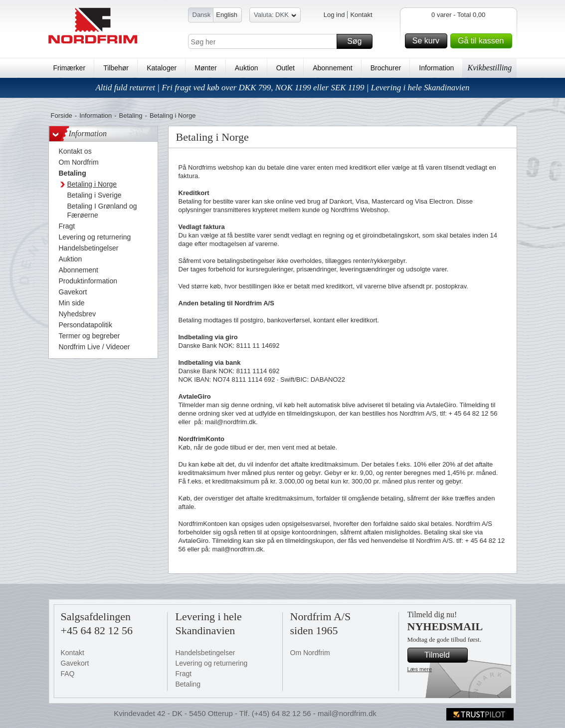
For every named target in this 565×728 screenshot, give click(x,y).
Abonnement (332, 68)
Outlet (285, 68)
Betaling (131, 116)
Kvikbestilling (489, 68)
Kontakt (361, 15)
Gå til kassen (483, 41)
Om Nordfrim (310, 653)
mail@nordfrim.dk (347, 713)
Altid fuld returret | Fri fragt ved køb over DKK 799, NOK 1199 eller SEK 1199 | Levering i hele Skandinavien (282, 88)
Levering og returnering (212, 663)
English (227, 15)
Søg (358, 41)
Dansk (202, 15)
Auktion (247, 68)
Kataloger (162, 68)
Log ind (334, 15)
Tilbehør (116, 68)
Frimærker (70, 68)
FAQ (68, 674)
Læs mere (420, 669)
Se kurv (428, 41)
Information (436, 68)
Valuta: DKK (275, 16)
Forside (62, 116)
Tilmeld (444, 655)
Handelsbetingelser (205, 653)
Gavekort (75, 663)
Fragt (184, 674)
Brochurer (386, 68)
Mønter (205, 68)
